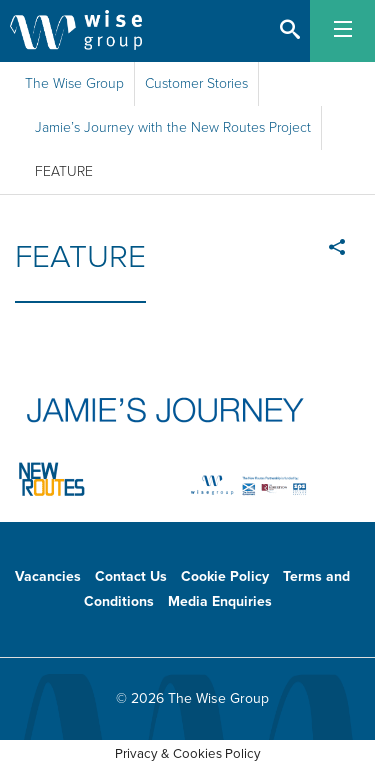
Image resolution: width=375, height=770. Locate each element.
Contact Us (131, 576)
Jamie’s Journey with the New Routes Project (173, 127)
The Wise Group (74, 83)
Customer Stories (196, 83)
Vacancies (48, 576)
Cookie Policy (225, 576)
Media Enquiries (220, 601)
